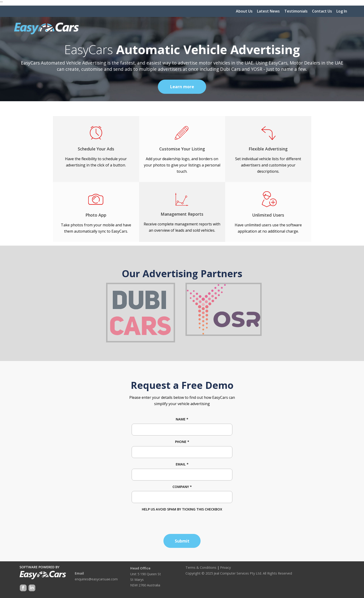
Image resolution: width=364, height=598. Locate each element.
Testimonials (296, 11)
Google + (32, 588)
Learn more (182, 87)
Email (182, 464)
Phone (182, 442)
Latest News (268, 11)
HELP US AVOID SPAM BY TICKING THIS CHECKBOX (182, 509)
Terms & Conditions (201, 567)
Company (182, 487)
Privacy (225, 567)
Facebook (23, 588)
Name (182, 419)
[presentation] (167, 521)
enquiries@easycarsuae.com (96, 579)
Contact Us (322, 11)
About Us (244, 11)
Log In (342, 11)
